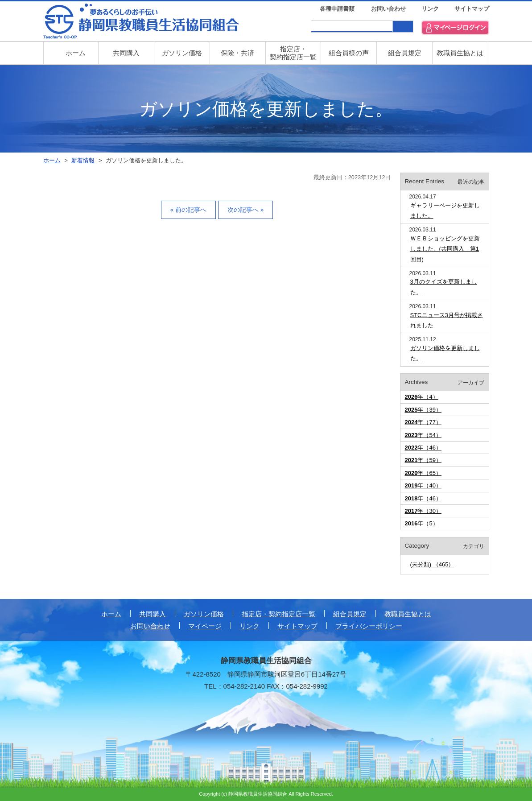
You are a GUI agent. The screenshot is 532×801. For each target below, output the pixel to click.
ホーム (111, 614)
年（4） (422, 397)
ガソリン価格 (182, 53)
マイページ (205, 626)
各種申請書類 (337, 9)
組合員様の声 (349, 53)
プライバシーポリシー (369, 626)
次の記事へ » (246, 210)
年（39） (423, 410)
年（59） (423, 460)
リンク (430, 9)
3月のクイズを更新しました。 (444, 287)
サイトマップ (472, 9)
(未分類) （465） (432, 564)
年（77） (423, 422)
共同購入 (126, 53)
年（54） (423, 435)
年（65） (423, 473)
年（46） (423, 448)
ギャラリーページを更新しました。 (445, 211)
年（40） (423, 485)
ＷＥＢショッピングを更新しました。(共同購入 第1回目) (445, 249)
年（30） (423, 511)
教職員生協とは (460, 53)
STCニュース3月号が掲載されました (447, 320)
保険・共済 (237, 53)
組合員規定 (405, 53)
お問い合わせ (388, 9)
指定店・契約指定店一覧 (278, 614)
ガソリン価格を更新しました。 (445, 353)
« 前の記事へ (189, 210)
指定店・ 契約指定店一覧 (293, 53)
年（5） (422, 523)
